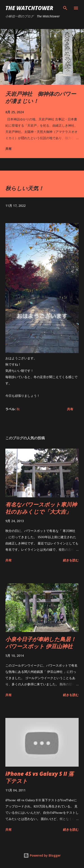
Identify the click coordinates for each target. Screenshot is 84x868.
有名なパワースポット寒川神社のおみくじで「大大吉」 (41, 508)
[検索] (65, 8)
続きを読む (71, 560)
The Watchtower (29, 8)
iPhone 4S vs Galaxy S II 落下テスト (40, 777)
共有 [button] (9, 149)
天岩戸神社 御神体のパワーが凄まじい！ (41, 97)
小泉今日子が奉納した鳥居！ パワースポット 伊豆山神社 (41, 643)
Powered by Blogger (42, 855)
